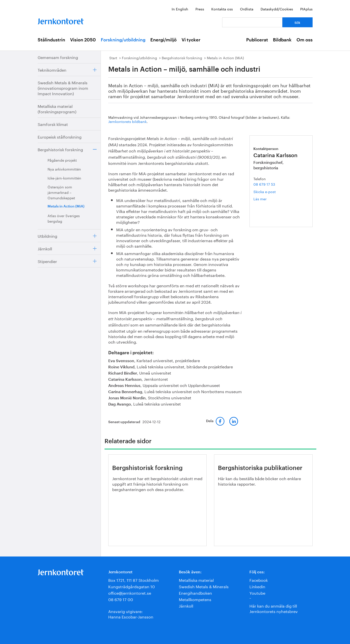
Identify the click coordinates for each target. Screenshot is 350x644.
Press (200, 9)
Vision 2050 (83, 40)
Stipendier (47, 261)
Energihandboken (195, 593)
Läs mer (267, 199)
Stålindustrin (51, 40)
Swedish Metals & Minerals (204, 586)
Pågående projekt (62, 160)
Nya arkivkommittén (64, 169)
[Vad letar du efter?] (252, 22)
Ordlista (247, 9)
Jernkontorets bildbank (127, 121)
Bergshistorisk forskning (60, 149)
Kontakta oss (222, 9)
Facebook (259, 580)
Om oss (305, 40)
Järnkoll (45, 248)
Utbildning (47, 236)
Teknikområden (52, 70)
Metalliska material (196, 580)
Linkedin (257, 586)
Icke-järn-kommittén (64, 178)
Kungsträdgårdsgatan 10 (132, 586)
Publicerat (257, 40)
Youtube (257, 593)
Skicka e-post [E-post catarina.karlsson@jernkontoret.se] (265, 191)
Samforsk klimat (53, 124)
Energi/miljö (163, 40)
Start (113, 58)
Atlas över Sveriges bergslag (64, 218)
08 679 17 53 (264, 184)
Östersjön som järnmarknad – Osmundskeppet (61, 192)
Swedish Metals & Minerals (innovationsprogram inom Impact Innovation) (63, 88)
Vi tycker (191, 40)
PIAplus (306, 9)
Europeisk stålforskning (60, 136)
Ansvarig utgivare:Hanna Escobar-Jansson (131, 614)
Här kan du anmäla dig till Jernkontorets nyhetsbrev (274, 608)
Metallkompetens (195, 599)
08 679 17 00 (121, 599)
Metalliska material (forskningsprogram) (57, 108)
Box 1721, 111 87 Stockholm (134, 580)
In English (180, 9)
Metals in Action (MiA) (66, 206)
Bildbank (282, 40)
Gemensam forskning (58, 57)
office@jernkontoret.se (130, 593)
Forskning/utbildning (123, 40)
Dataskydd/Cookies (277, 9)
